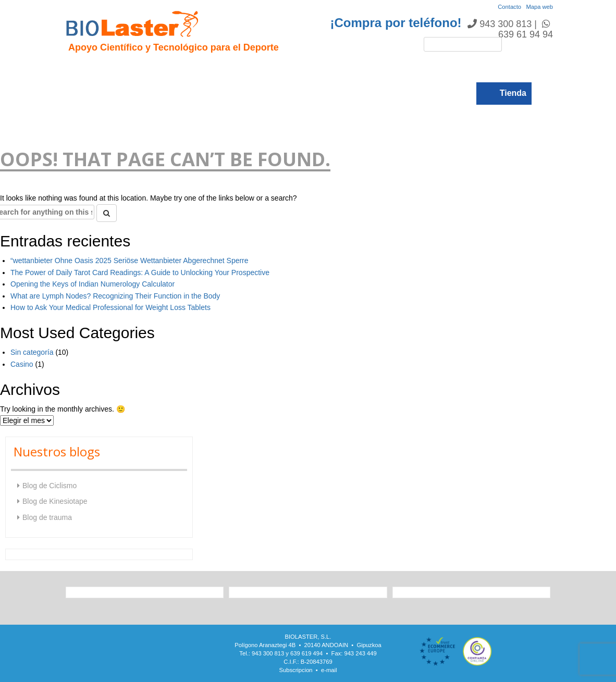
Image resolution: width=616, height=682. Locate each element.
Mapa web (539, 7)
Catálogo (418, 68)
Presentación (128, 68)
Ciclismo (266, 68)
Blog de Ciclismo (50, 486)
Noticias (373, 68)
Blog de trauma (47, 517)
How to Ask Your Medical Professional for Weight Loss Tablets (110, 307)
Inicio (80, 68)
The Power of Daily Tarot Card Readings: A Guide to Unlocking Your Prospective (140, 272)
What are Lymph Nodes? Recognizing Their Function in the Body (115, 296)
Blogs (461, 69)
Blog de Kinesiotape (55, 501)
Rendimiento (320, 68)
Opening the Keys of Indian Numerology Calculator (93, 284)
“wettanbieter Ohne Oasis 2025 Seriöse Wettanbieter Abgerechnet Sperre (130, 261)
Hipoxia (181, 68)
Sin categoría (32, 352)
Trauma (222, 68)
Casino (22, 364)
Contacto (509, 7)
